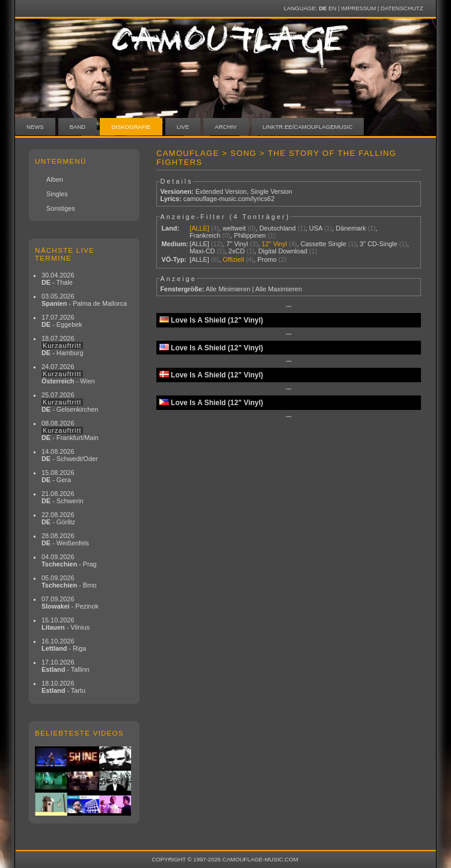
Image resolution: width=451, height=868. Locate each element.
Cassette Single (324, 244)
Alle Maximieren (279, 289)
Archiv (226, 127)
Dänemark (351, 228)
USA (316, 228)
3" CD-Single (379, 244)
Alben (55, 179)
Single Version (271, 191)
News (35, 127)
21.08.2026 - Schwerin (63, 497)
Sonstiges (61, 208)
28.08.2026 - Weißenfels (65, 539)
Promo (267, 259)
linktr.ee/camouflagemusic (308, 127)
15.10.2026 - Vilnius (66, 624)
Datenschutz (402, 8)
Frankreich (205, 235)
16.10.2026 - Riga (64, 645)
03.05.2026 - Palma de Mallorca (84, 300)
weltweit (234, 228)
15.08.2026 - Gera (58, 476)
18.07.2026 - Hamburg (63, 346)
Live (183, 127)
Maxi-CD (202, 251)
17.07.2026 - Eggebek (62, 321)
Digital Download (283, 251)
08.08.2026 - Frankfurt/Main (70, 430)
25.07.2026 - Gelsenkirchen (70, 402)
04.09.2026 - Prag (69, 560)
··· (288, 306)
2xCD (237, 251)
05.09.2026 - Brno (69, 581)
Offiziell (233, 259)
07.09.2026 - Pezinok (70, 603)
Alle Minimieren (228, 289)
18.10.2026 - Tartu (63, 687)
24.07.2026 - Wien (68, 374)
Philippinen (250, 235)
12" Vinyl (274, 244)
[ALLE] (199, 228)
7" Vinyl (237, 244)
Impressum (358, 8)
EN (332, 8)
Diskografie (131, 127)
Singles (57, 194)
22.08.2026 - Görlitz (58, 518)
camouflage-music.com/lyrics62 (229, 199)
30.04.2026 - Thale (58, 279)
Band (78, 127)
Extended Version (221, 191)
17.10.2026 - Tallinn (66, 666)
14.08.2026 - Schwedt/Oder (70, 455)
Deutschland (277, 228)
